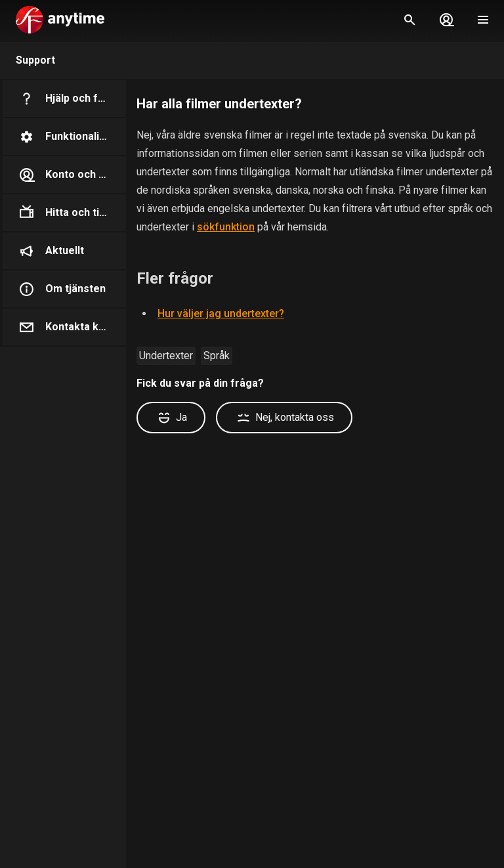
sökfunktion (226, 227)
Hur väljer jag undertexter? (221, 314)
